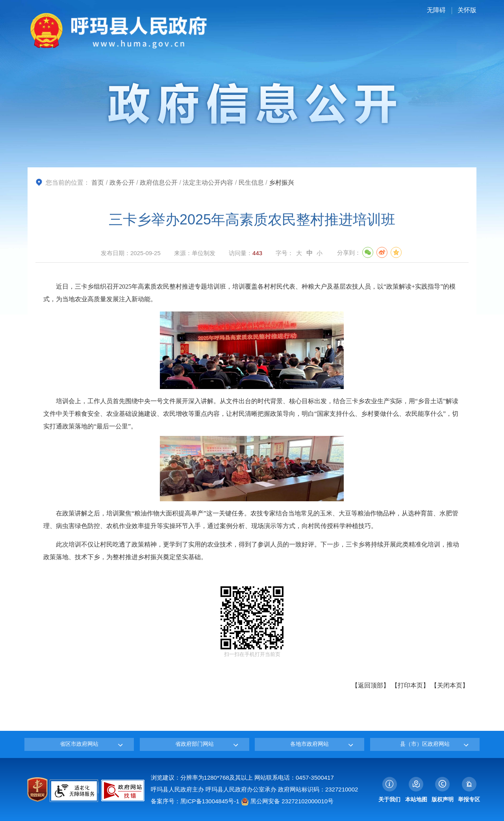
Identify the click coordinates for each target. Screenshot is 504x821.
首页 (98, 183)
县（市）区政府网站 (425, 744)
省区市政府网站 (79, 744)
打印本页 (410, 685)
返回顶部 (371, 685)
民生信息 (251, 183)
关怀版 (467, 10)
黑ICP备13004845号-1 (210, 801)
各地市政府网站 (309, 744)
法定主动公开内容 (208, 183)
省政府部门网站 (195, 744)
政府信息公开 (159, 183)
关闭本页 (450, 685)
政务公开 (122, 183)
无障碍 (436, 10)
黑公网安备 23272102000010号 (287, 801)
